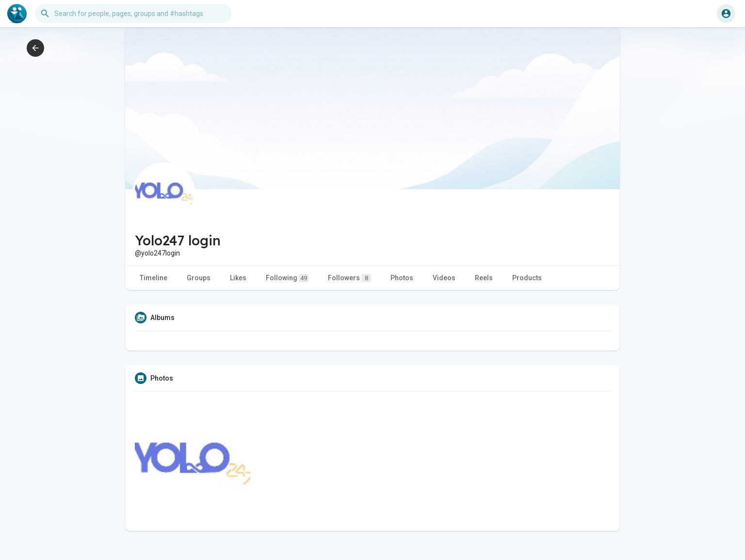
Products (527, 278)
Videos (444, 278)
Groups (199, 278)
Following (287, 278)
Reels (484, 278)
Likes (238, 278)
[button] (133, 14)
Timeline (154, 278)
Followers (349, 278)
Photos (402, 278)
